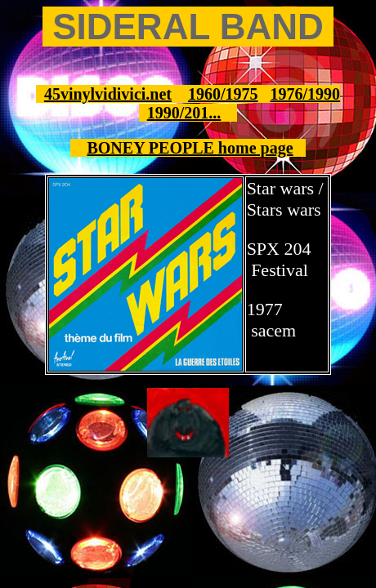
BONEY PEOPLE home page (190, 148)
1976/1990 (306, 94)
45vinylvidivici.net (108, 94)
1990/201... (184, 113)
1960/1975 (223, 94)
